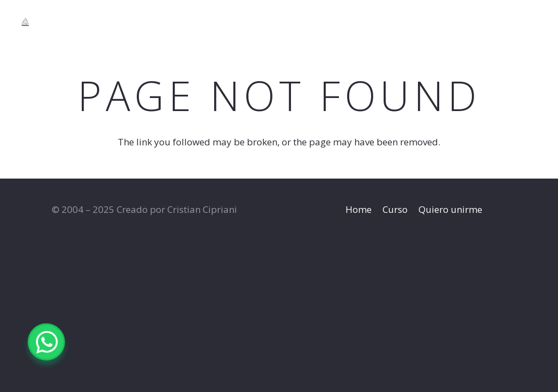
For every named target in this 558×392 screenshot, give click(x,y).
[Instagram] (500, 22)
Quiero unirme (450, 209)
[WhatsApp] (539, 21)
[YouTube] (520, 21)
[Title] (47, 22)
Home (359, 209)
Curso (395, 209)
